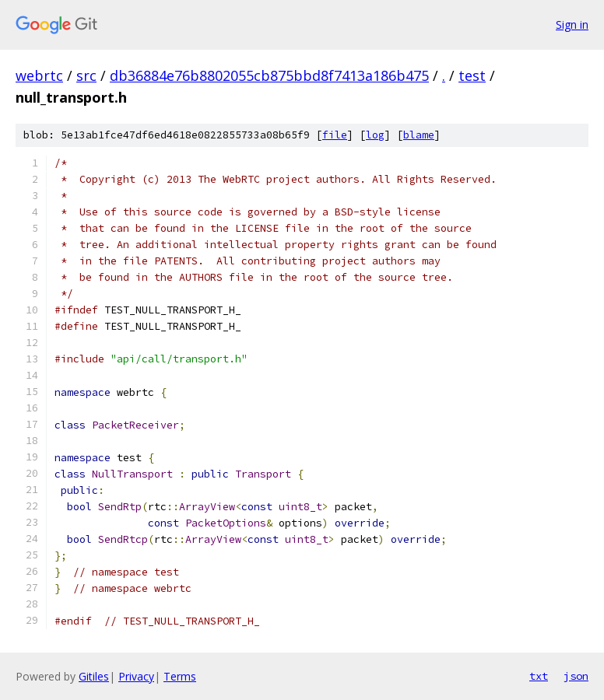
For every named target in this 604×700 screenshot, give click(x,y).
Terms (180, 676)
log (375, 135)
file (335, 135)
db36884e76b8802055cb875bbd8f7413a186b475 (269, 75)
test (472, 75)
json (576, 676)
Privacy (136, 676)
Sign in (572, 24)
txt (539, 676)
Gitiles (94, 676)
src (86, 75)
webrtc (39, 75)
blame (419, 135)
